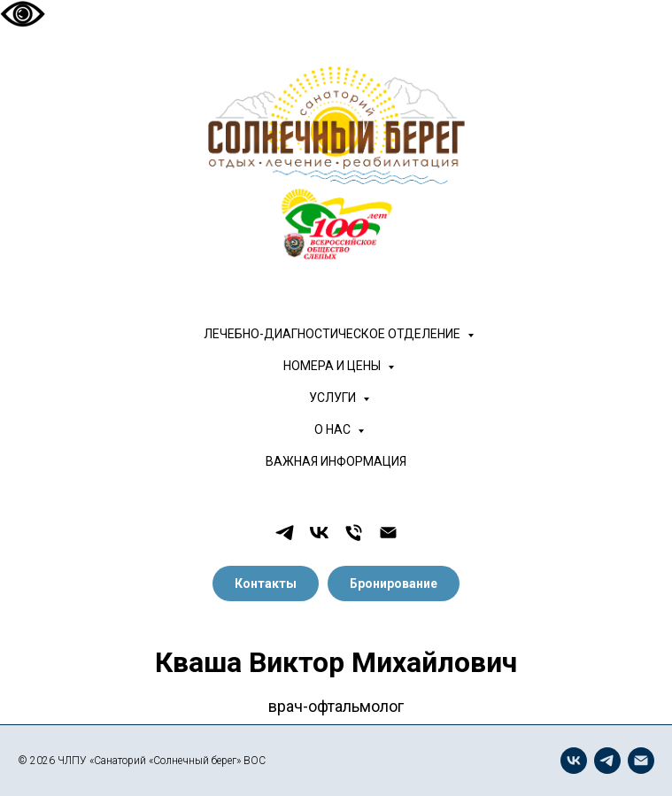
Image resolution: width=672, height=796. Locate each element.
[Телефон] (354, 533)
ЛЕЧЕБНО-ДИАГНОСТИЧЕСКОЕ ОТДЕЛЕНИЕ (333, 334)
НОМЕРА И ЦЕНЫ (333, 366)
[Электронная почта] (388, 533)
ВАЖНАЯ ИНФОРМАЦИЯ (336, 461)
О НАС (334, 429)
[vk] (319, 533)
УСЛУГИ (334, 398)
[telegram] (285, 533)
